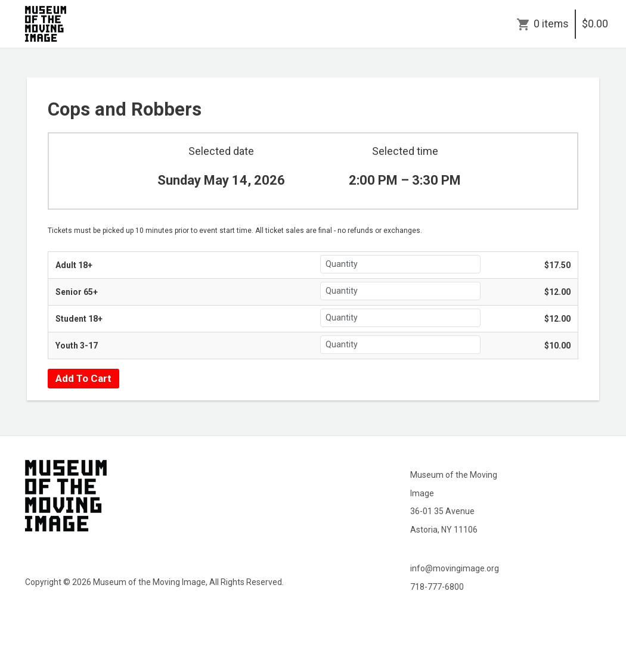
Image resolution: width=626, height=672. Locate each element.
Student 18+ (79, 319)
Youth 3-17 (77, 346)
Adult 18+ (74, 265)
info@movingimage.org (455, 568)
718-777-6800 (437, 587)
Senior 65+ (77, 292)
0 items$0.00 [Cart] (571, 24)
